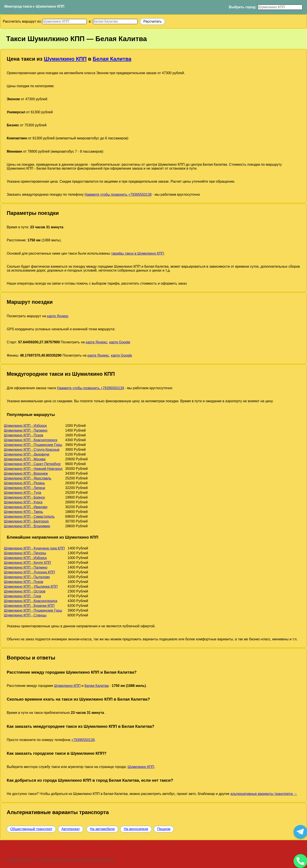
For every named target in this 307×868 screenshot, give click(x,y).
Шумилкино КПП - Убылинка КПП (31, 587)
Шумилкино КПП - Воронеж (26, 473)
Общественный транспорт (31, 829)
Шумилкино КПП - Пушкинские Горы (33, 445)
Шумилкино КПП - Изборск (25, 426)
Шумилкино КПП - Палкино (26, 430)
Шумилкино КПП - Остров (25, 591)
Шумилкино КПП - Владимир (27, 526)
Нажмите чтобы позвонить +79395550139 (118, 194)
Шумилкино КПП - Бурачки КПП (29, 606)
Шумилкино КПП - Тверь (23, 512)
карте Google (120, 342)
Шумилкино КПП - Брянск (24, 497)
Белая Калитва (112, 59)
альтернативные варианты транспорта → (264, 794)
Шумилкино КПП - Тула (23, 493)
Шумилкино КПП (50, 6)
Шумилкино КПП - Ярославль (28, 478)
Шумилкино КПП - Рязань (24, 483)
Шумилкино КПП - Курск (23, 502)
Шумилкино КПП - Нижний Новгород (33, 469)
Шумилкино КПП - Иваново (26, 507)
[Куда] (115, 22)
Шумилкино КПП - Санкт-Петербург (32, 464)
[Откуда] (64, 22)
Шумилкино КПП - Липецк (25, 488)
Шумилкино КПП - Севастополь (29, 517)
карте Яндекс (58, 316)
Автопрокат (71, 829)
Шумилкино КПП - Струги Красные (32, 450)
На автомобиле (102, 829)
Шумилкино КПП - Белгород (26, 521)
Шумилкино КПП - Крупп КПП (28, 563)
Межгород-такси (18, 6)
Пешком (164, 829)
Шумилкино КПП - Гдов (23, 596)
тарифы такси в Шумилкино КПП (138, 253)
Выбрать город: (243, 7)
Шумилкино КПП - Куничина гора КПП (34, 548)
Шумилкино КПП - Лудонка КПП (29, 572)
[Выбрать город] (280, 7)
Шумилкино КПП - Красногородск (31, 440)
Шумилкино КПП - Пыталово (27, 577)
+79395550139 (83, 740)
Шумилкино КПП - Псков (24, 435)
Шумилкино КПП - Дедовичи (27, 454)
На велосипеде (136, 829)
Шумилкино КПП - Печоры (25, 553)
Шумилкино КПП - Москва (25, 459)
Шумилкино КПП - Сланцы (25, 615)
